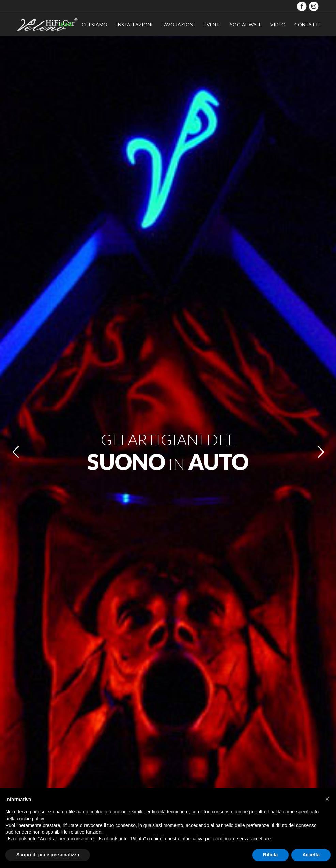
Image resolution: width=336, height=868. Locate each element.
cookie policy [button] (30, 819)
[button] (327, 799)
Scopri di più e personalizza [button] (48, 855)
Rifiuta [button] (271, 855)
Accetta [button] (311, 855)
